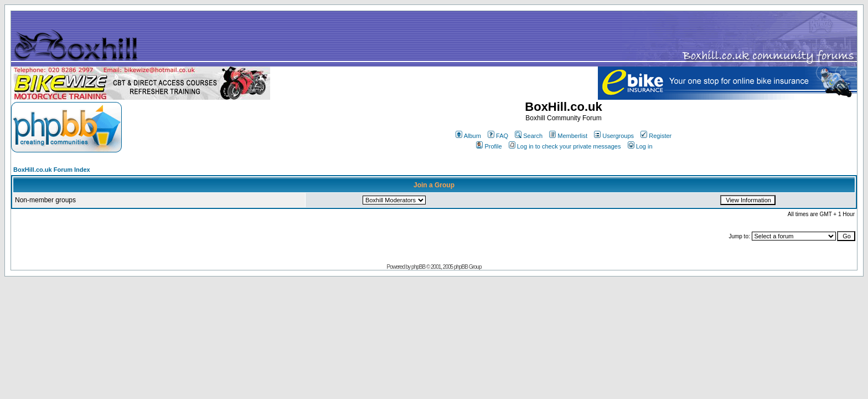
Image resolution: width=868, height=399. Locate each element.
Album (468, 136)
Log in (640, 146)
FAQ (498, 136)
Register (656, 136)
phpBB (418, 267)
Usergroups (614, 136)
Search (529, 136)
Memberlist (568, 136)
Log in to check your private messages (565, 146)
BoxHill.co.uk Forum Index (52, 170)
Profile (489, 146)
